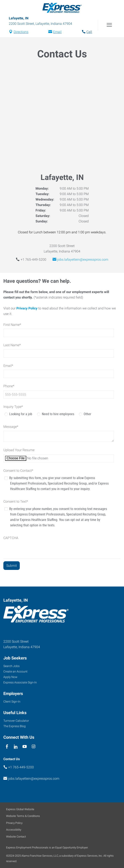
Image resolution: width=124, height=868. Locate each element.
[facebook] (7, 747)
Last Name (12, 345)
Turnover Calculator (16, 721)
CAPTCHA (11, 538)
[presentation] (35, 550)
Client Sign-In (12, 702)
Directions (21, 32)
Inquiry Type (13, 407)
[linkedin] (16, 747)
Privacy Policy (27, 308)
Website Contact (16, 837)
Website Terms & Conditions (23, 816)
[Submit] (12, 566)
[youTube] (25, 747)
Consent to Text (16, 501)
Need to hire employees (58, 414)
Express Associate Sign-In (20, 682)
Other (87, 414)
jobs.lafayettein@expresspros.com (83, 260)
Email (57, 32)
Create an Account (15, 671)
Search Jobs (11, 666)
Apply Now (10, 677)
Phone (9, 386)
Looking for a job (21, 414)
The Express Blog (15, 726)
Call (89, 32)
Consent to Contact (18, 471)
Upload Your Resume (19, 450)
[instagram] (34, 747)
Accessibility (14, 830)
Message (11, 427)
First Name (12, 325)
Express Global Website (20, 809)
